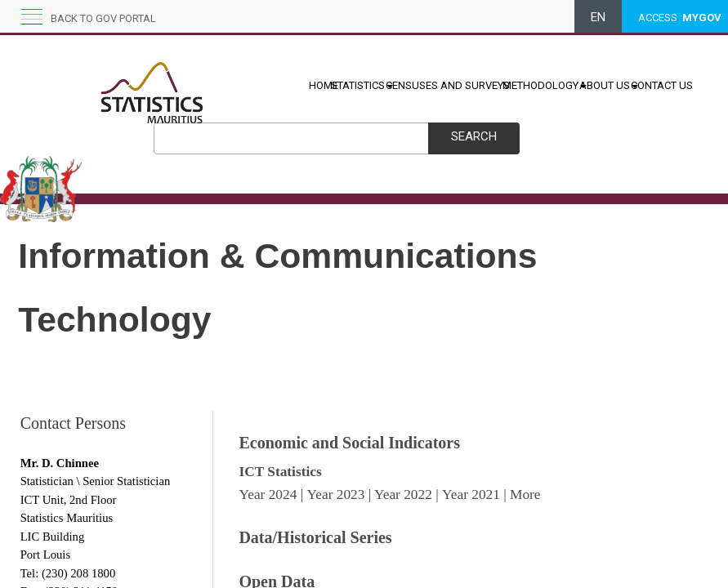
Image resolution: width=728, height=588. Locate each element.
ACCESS (680, 18)
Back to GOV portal (103, 18)
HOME (324, 85)
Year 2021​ (471, 494)
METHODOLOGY (545, 85)
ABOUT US (609, 85)
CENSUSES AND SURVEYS (448, 85)
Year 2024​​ (268, 494)
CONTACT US (662, 85)
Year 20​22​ (403, 494)
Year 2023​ (335, 494)
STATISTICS (362, 85)
